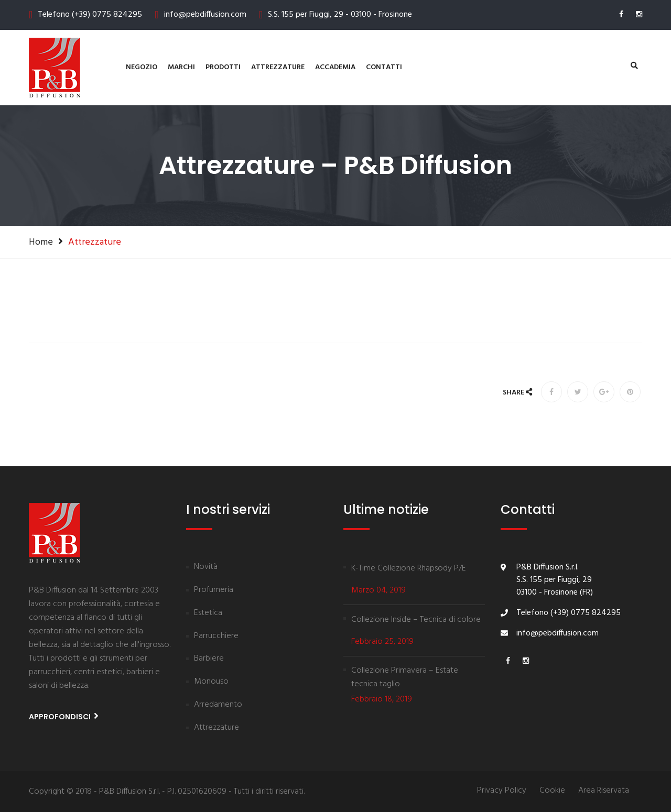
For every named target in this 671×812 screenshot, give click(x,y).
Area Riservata (604, 791)
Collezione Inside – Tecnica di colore (416, 620)
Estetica (208, 613)
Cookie (552, 791)
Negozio (142, 67)
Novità (206, 567)
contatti (384, 67)
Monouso (211, 682)
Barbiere (209, 659)
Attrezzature (278, 67)
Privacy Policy (502, 791)
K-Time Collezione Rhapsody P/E (409, 568)
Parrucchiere (216, 637)
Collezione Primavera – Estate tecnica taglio (405, 677)
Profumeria (214, 590)
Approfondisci (64, 716)
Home (41, 242)
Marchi (181, 67)
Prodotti (223, 67)
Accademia (335, 67)
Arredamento (218, 705)
